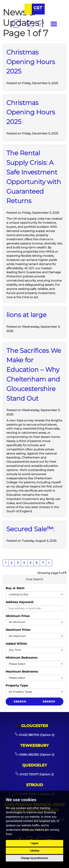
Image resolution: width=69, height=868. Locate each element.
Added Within (16, 644)
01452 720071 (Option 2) (34, 774)
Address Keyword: (20, 602)
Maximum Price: (18, 630)
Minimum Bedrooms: (22, 658)
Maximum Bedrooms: (22, 672)
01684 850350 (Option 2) (34, 755)
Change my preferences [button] (34, 858)
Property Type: (17, 686)
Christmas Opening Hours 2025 (31, 62)
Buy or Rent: (15, 588)
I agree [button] (34, 843)
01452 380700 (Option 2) (34, 735)
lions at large (26, 315)
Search (20, 702)
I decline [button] (34, 851)
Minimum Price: (18, 616)
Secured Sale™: (30, 529)
